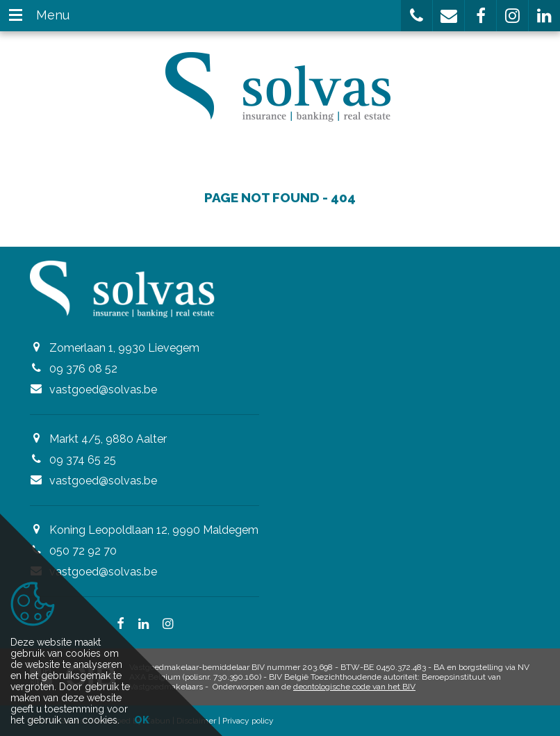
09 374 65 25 (83, 460)
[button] (417, 16)
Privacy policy (248, 721)
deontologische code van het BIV (354, 687)
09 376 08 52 (83, 369)
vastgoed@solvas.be (103, 390)
